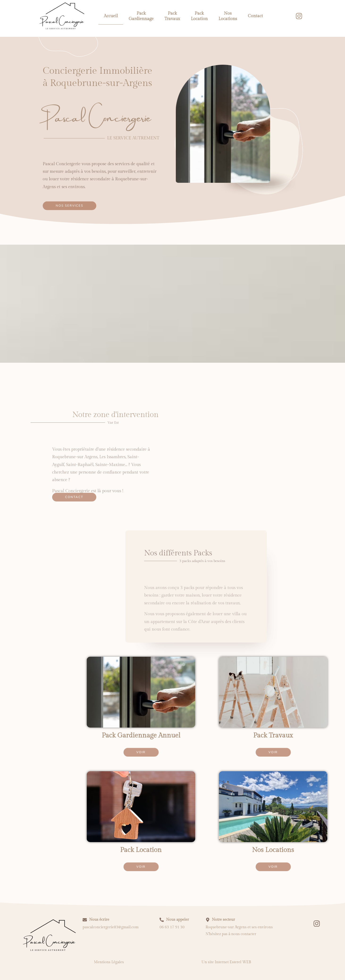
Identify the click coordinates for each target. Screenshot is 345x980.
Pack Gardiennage (141, 16)
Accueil (111, 16)
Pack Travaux (172, 16)
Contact (255, 16)
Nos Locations (228, 16)
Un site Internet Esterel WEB (226, 962)
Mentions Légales (109, 962)
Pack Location (199, 16)
